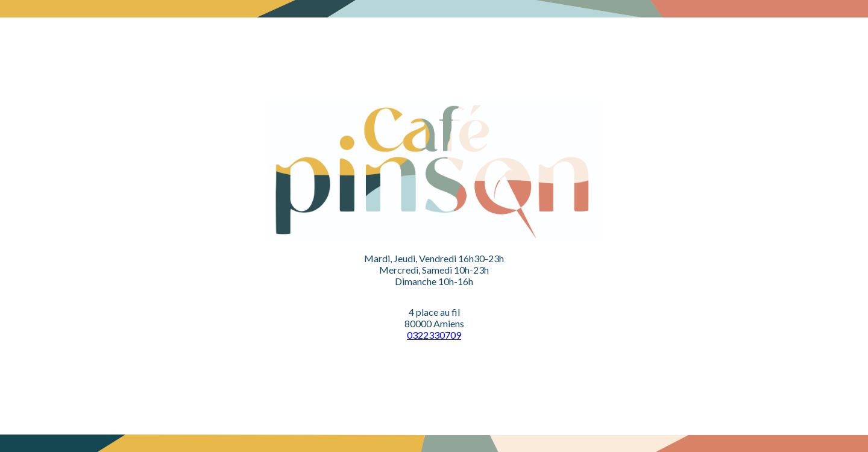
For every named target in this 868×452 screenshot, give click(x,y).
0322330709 (434, 335)
